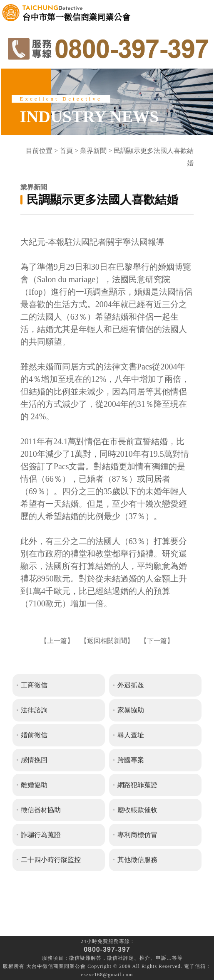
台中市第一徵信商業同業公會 (76, 13)
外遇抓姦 (131, 685)
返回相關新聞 (107, 641)
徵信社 (115, 958)
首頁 (66, 151)
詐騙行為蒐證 (41, 835)
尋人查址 (131, 735)
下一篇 (157, 641)
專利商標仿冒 (137, 835)
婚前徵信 (34, 735)
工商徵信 (34, 685)
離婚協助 (34, 785)
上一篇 (57, 641)
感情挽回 (34, 760)
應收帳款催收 (137, 810)
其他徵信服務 (137, 860)
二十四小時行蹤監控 (51, 860)
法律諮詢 (34, 710)
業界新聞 (93, 151)
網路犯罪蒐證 (137, 785)
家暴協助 (131, 710)
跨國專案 (131, 760)
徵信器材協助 (41, 810)
